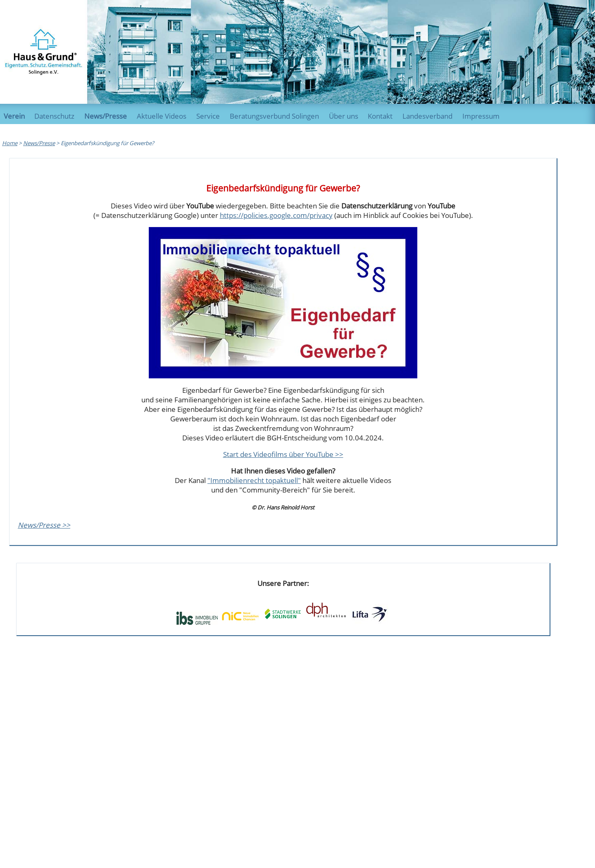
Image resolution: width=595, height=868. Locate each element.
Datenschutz (54, 116)
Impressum (481, 116)
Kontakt (380, 116)
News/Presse (106, 116)
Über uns (344, 116)
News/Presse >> (44, 525)
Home (10, 143)
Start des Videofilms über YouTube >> (283, 454)
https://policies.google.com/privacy (276, 215)
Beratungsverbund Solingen (274, 116)
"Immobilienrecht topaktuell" (254, 480)
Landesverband (427, 116)
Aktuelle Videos (162, 116)
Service (208, 116)
